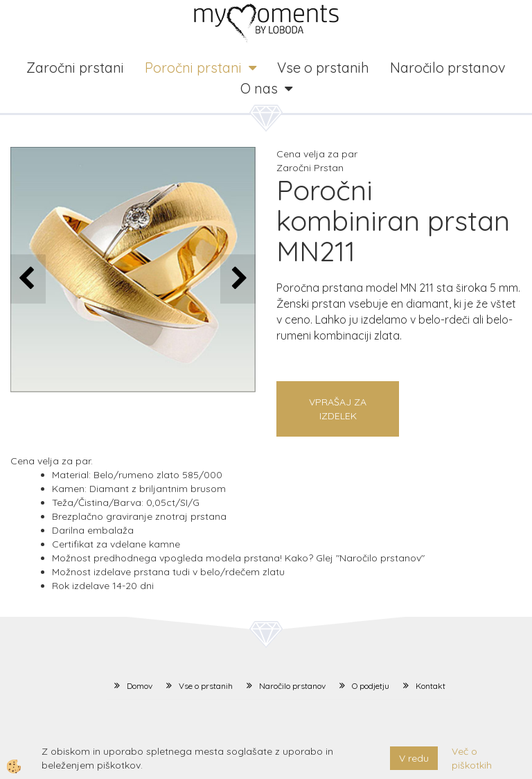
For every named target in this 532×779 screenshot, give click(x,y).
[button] (238, 279)
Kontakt (431, 686)
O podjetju (371, 686)
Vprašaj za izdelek (338, 409)
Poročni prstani (193, 68)
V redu (414, 758)
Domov (140, 686)
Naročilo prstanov (448, 68)
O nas (259, 88)
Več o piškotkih (472, 758)
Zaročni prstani (75, 68)
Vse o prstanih (323, 68)
